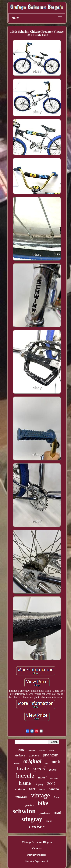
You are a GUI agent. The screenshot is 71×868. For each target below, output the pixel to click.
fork (56, 797)
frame (25, 783)
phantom (51, 755)
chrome (34, 755)
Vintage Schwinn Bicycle (37, 842)
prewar (17, 763)
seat (51, 783)
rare (32, 789)
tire (47, 763)
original (32, 761)
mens (49, 821)
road (57, 813)
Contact (37, 848)
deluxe (20, 755)
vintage (41, 795)
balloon (32, 751)
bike (43, 803)
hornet (42, 751)
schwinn (24, 811)
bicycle (25, 776)
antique (20, 789)
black (42, 789)
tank (56, 762)
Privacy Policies (37, 855)
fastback (45, 813)
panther (30, 805)
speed (39, 768)
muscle (21, 796)
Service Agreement (37, 861)
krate (23, 769)
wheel (42, 777)
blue (21, 750)
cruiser (37, 826)
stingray (32, 819)
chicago (54, 778)
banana (54, 789)
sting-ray (39, 784)
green (52, 750)
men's (53, 770)
